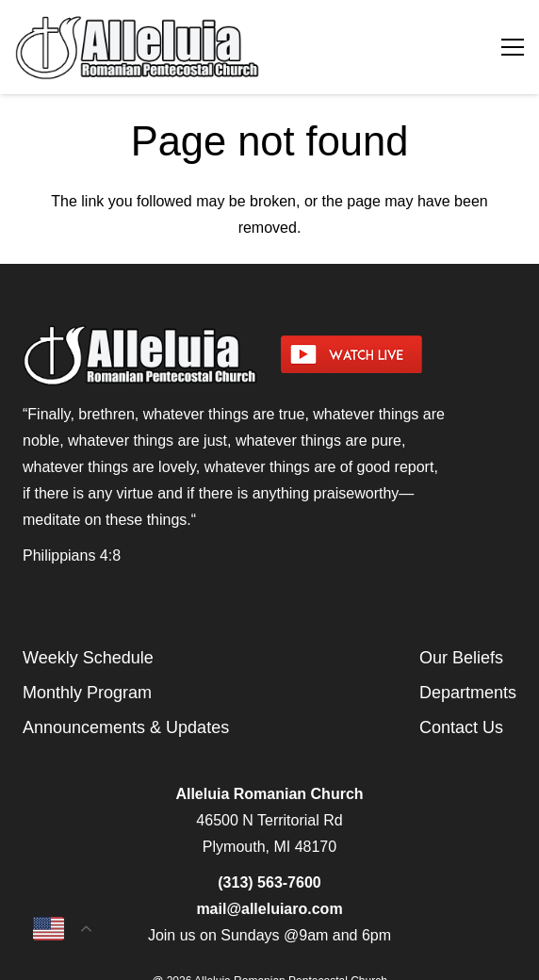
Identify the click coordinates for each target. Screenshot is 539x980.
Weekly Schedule (88, 658)
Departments (468, 693)
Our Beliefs (461, 658)
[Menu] (513, 47)
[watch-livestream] (399, 354)
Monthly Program (87, 693)
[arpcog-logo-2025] (189, 47)
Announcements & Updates (126, 727)
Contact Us (461, 727)
